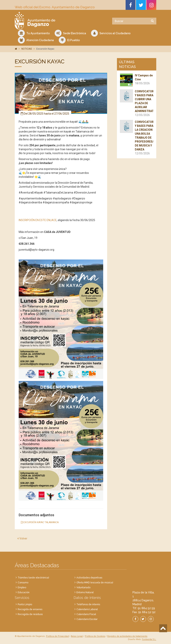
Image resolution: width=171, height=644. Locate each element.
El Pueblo (69, 40)
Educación (24, 592)
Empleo (22, 587)
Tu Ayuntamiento (34, 33)
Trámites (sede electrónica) (33, 578)
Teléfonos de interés (88, 604)
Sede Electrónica (70, 33)
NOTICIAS (27, 49)
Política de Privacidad (57, 636)
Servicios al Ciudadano (111, 33)
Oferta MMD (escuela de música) (95, 583)
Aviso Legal (77, 636)
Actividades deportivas (89, 578)
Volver (22, 538)
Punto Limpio (25, 604)
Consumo (23, 583)
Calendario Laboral (87, 609)
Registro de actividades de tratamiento (127, 636)
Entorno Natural (85, 592)
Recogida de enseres (30, 609)
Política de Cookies (95, 636)
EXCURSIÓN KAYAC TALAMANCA (40, 522)
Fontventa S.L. (149, 639)
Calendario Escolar (87, 619)
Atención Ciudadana (36, 40)
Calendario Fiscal (86, 614)
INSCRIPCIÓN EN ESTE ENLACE (38, 220)
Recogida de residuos (30, 614)
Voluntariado (83, 587)
